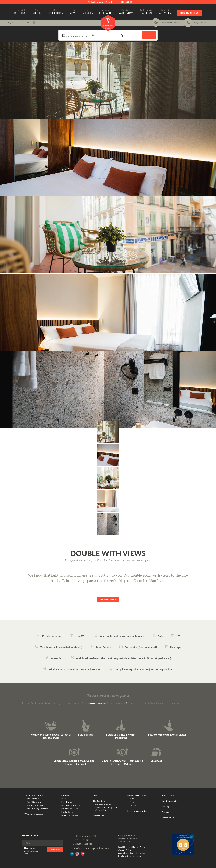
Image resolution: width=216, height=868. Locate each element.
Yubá (132, 799)
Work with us (168, 818)
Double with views (70, 809)
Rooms (64, 799)
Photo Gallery (168, 795)
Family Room (67, 812)
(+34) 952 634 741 (83, 844)
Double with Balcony (71, 805)
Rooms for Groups (69, 815)
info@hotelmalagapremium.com (91, 848)
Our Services (99, 801)
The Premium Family (36, 805)
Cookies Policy (125, 850)
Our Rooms (64, 795)
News (96, 795)
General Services (103, 804)
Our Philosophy (34, 802)
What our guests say (34, 814)
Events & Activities (170, 801)
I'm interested (108, 599)
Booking (166, 806)
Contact (165, 812)
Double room (67, 802)
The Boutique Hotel (34, 795)
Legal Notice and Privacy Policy (132, 847)
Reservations (189, 13)
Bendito (133, 802)
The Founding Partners (37, 809)
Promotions (99, 816)
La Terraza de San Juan (138, 811)
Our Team (134, 805)
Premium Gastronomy (138, 795)
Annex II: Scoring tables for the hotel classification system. (131, 854)
